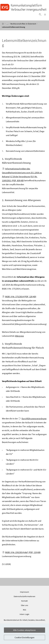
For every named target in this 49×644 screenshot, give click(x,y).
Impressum (25, 592)
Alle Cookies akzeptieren (24, 630)
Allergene (19, 336)
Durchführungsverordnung (33, 419)
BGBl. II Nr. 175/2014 (19, 297)
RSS (24, 610)
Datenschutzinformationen (24, 596)
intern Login (24, 614)
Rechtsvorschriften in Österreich (23, 24)
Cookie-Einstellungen (25, 637)
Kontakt (24, 601)
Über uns (24, 605)
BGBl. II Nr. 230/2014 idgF (21, 552)
